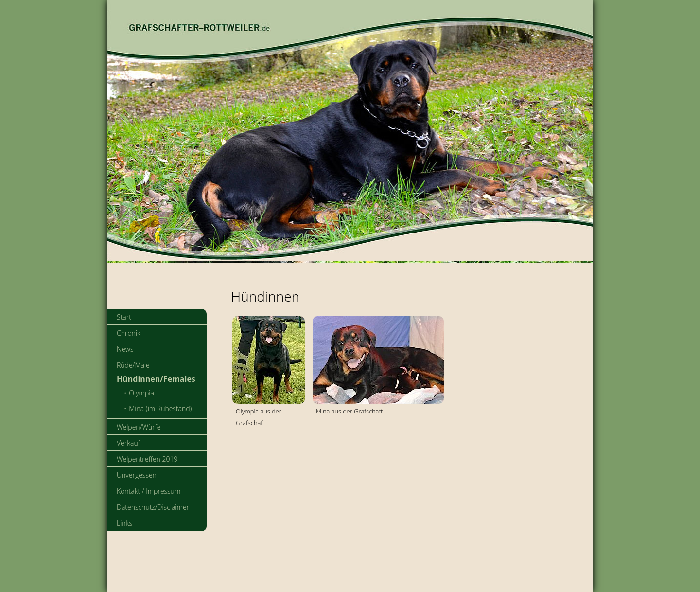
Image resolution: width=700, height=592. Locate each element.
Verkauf (128, 443)
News (125, 349)
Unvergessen (137, 475)
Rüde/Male (133, 365)
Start (124, 317)
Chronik (129, 333)
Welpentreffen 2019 (147, 459)
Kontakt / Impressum (149, 491)
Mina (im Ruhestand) (160, 408)
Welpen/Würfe (139, 427)
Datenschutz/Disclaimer (153, 507)
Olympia (141, 393)
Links (124, 523)
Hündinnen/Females (156, 379)
